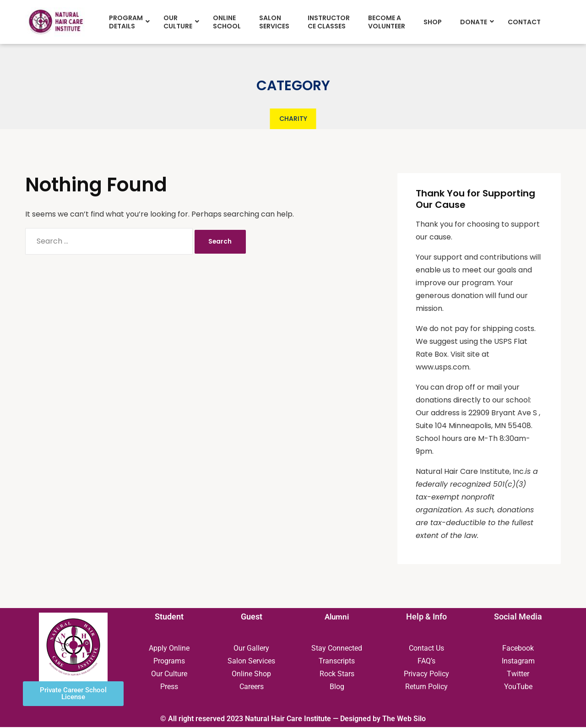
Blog (337, 687)
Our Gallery (251, 649)
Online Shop (251, 675)
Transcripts (337, 662)
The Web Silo (404, 720)
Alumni (337, 617)
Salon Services (251, 662)
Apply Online (169, 649)
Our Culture (169, 675)
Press (169, 687)
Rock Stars (337, 675)
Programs (169, 662)
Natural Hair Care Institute (288, 720)
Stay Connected (337, 649)
